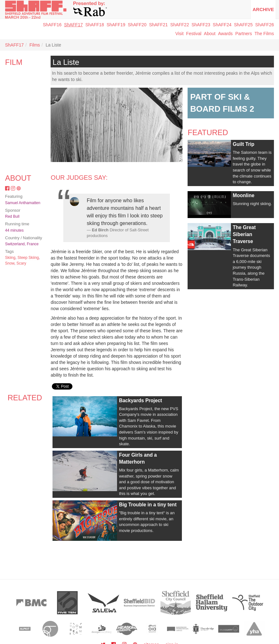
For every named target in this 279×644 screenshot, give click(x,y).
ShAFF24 (222, 25)
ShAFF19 (116, 25)
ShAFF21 (158, 25)
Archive (263, 9)
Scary (21, 263)
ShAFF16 (52, 25)
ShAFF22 (180, 25)
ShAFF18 (95, 25)
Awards (225, 34)
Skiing (10, 258)
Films (35, 45)
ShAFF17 (74, 25)
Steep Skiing (28, 258)
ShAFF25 (243, 25)
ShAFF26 (265, 25)
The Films (264, 34)
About (210, 34)
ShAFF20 (137, 25)
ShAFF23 (201, 25)
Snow (10, 263)
